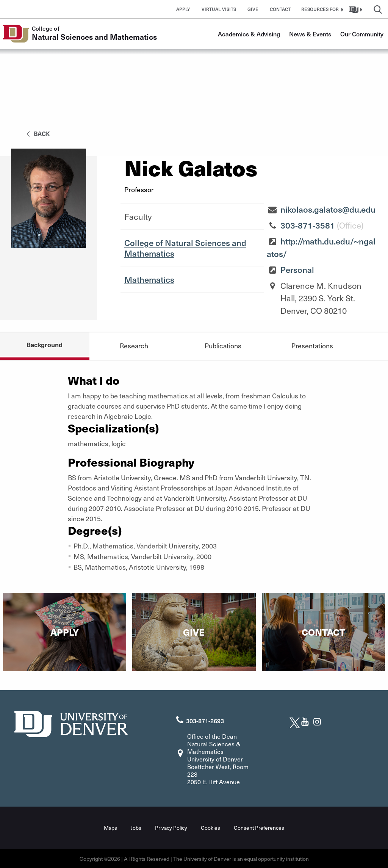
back (37, 133)
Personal (297, 269)
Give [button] (253, 9)
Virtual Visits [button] (219, 9)
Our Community (362, 34)
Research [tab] (134, 345)
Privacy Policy (171, 827)
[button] (321, 9)
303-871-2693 (205, 721)
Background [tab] (45, 345)
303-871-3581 (308, 225)
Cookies (210, 827)
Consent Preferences (259, 827)
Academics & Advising (249, 34)
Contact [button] (280, 9)
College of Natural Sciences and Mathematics (185, 248)
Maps (110, 827)
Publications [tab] (223, 345)
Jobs (136, 827)
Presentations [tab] (312, 345)
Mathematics (149, 279)
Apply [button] (183, 9)
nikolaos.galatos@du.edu (328, 209)
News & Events (310, 34)
